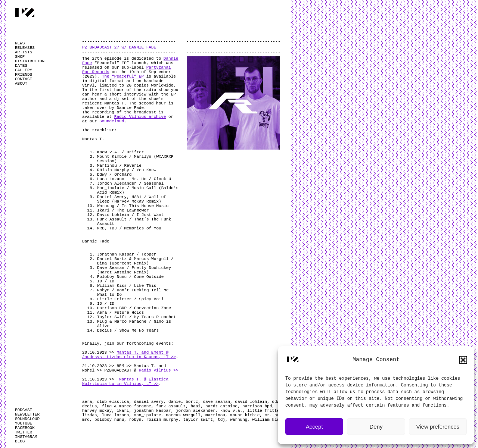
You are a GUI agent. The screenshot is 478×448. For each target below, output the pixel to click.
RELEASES (25, 48)
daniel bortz (183, 402)
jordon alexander (196, 411)
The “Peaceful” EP (123, 76)
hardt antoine (221, 406)
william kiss (267, 420)
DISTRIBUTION (30, 61)
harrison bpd (257, 406)
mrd (86, 420)
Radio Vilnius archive (140, 117)
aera (87, 402)
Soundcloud (112, 121)
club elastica (113, 402)
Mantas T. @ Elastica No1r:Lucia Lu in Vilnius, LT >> (125, 382)
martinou (215, 415)
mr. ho (272, 415)
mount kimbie (245, 415)
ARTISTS (24, 52)
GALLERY (24, 70)
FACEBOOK (25, 428)
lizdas (90, 415)
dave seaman (216, 402)
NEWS (20, 43)
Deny (376, 427)
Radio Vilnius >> (159, 370)
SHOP (20, 57)
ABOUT (21, 84)
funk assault (171, 406)
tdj (221, 420)
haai (195, 406)
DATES (21, 66)
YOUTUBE (24, 423)
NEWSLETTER (27, 414)
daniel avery (149, 402)
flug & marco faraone (127, 406)
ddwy (277, 402)
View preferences (438, 427)
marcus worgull (183, 415)
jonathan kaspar (153, 411)
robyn (135, 420)
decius (90, 406)
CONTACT (24, 79)
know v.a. (231, 411)
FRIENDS (24, 75)
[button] (463, 360)
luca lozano (116, 415)
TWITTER (24, 432)
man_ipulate (148, 415)
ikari (123, 411)
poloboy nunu (109, 420)
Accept (314, 427)
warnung (239, 420)
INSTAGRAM (26, 437)
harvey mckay (97, 411)
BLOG (20, 441)
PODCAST (24, 410)
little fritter (264, 411)
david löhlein (251, 402)
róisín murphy (162, 420)
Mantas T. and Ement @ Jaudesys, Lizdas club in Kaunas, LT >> (129, 355)
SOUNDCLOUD (27, 419)
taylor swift (198, 420)
